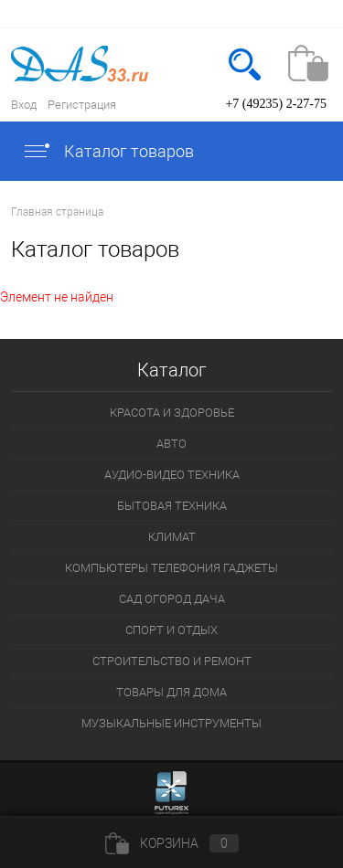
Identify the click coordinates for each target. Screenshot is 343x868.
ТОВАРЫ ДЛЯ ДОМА (171, 692)
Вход (24, 105)
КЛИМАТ (172, 537)
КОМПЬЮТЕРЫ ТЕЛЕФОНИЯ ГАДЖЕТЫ (171, 568)
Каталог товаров (108, 151)
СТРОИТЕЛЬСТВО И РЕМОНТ (172, 661)
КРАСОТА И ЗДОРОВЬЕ (172, 413)
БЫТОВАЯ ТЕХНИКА (172, 506)
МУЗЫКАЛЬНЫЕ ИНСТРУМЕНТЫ (171, 723)
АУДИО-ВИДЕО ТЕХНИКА (172, 475)
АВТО (171, 444)
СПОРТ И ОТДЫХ (171, 630)
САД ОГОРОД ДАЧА (172, 599)
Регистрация (82, 105)
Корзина (172, 843)
